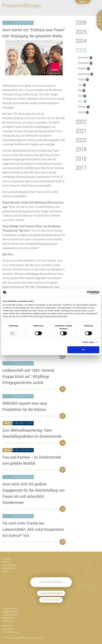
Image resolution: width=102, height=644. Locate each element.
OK (83, 350)
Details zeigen (88, 342)
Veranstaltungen (11, 615)
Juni (82, 85)
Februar (84, 107)
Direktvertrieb (10, 565)
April (82, 96)
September (86, 74)
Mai (82, 90)
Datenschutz (9, 629)
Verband (7, 559)
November (85, 63)
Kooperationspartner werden (51, 593)
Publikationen (9, 618)
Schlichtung (9, 621)
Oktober (84, 68)
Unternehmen (9, 568)
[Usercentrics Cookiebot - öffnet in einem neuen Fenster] (89, 292)
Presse (6, 571)
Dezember (85, 58)
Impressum (8, 626)
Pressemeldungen (11, 612)
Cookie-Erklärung (11, 632)
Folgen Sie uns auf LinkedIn (51, 600)
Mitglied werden (51, 582)
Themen (6, 562)
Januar (83, 112)
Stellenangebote (11, 609)
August (83, 79)
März (82, 101)
